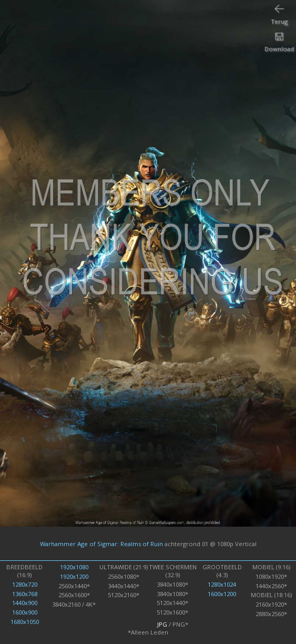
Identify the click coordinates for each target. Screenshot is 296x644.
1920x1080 (74, 567)
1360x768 (25, 594)
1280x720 (25, 584)
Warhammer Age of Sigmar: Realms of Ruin (101, 543)
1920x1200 (74, 576)
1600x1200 (222, 594)
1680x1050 (25, 622)
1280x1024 (222, 584)
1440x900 (25, 603)
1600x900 (25, 612)
